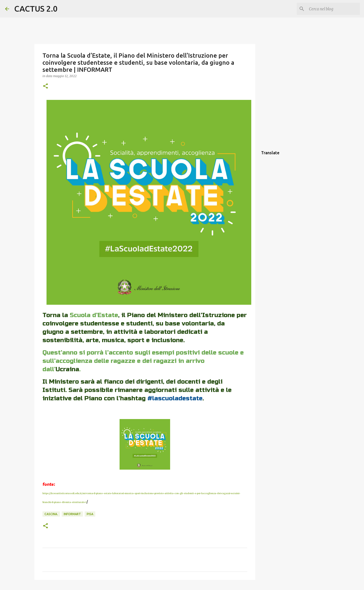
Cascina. (51, 514)
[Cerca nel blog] (333, 9)
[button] (45, 86)
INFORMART (72, 514)
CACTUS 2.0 (36, 9)
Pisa (90, 514)
